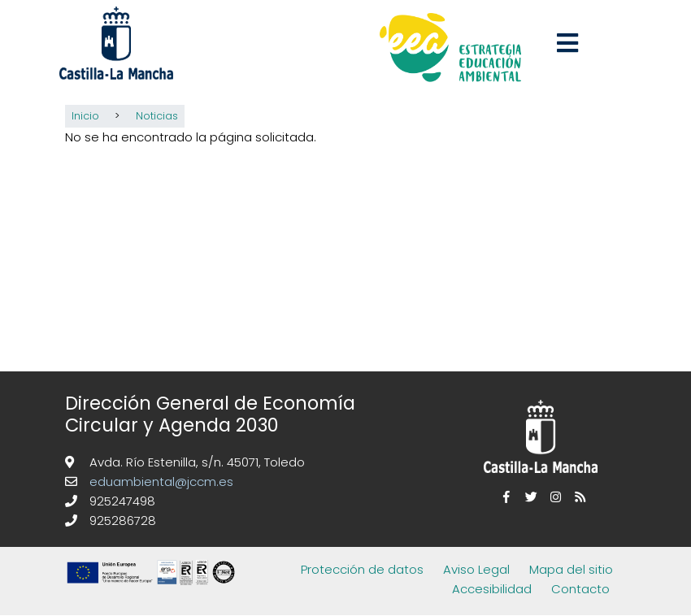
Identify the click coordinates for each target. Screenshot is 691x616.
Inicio (85, 116)
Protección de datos (362, 569)
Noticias (157, 116)
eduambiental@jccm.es (160, 482)
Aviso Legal (476, 569)
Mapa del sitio (571, 569)
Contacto (580, 589)
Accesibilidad (492, 589)
